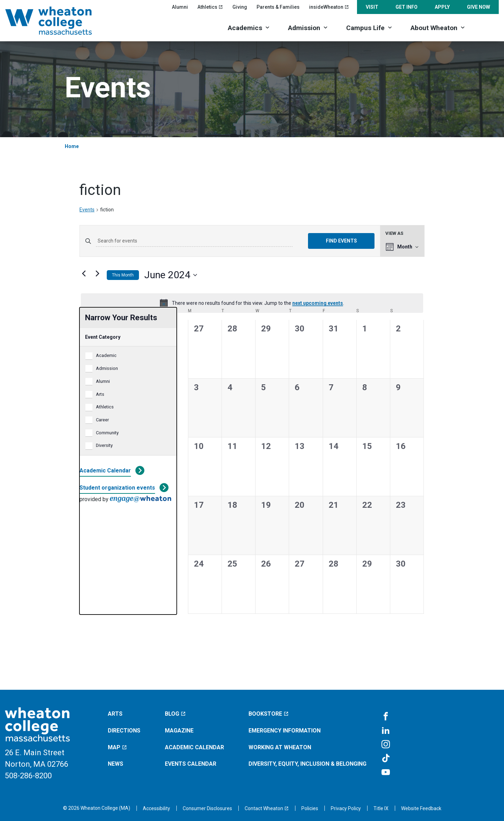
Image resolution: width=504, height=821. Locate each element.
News (115, 764)
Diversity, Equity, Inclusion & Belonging (307, 764)
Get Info (407, 7)
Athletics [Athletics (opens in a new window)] (210, 7)
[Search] (487, 27)
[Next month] (97, 274)
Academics (245, 28)
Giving (240, 7)
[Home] (58, 21)
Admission (304, 28)
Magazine (179, 731)
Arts (100, 394)
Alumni (180, 7)
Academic (106, 355)
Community (107, 433)
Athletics (105, 407)
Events (87, 210)
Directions (124, 731)
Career (102, 420)
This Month (123, 275)
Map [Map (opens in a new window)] (117, 747)
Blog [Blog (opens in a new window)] (175, 714)
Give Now (478, 7)
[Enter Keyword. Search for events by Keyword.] (194, 241)
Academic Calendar (105, 471)
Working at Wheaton (280, 747)
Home (72, 146)
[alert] (252, 303)
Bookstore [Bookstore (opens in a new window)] (269, 714)
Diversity (104, 445)
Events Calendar (191, 764)
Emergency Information (285, 731)
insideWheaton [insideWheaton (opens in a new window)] (329, 7)
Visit (372, 7)
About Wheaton (434, 28)
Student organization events (117, 488)
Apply (442, 7)
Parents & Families (278, 7)
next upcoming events (318, 303)
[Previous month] (84, 274)
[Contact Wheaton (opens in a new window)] (267, 808)
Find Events (341, 241)
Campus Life (365, 28)
